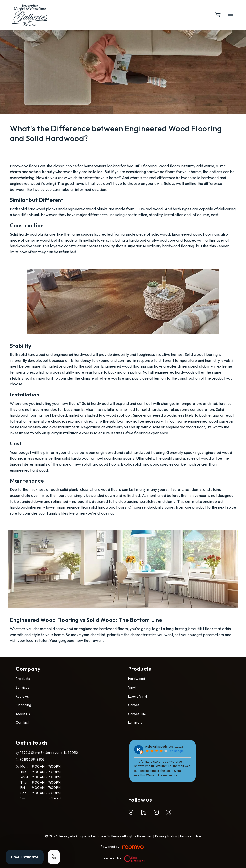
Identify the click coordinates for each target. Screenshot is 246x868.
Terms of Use (190, 836)
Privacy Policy (166, 836)
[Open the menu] (231, 14)
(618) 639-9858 (32, 759)
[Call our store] (54, 857)
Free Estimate (25, 857)
